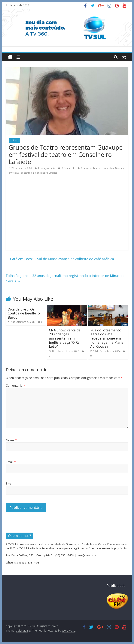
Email (11, 462)
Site (8, 484)
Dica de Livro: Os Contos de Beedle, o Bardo (24, 313)
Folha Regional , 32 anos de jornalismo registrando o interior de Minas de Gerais (65, 278)
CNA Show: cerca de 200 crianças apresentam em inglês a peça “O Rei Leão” (65, 338)
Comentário (15, 386)
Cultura (14, 141)
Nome (11, 440)
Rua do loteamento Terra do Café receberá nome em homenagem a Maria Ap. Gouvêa (107, 338)
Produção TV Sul (47, 168)
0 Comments (67, 168)
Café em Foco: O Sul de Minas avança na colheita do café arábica (60, 259)
